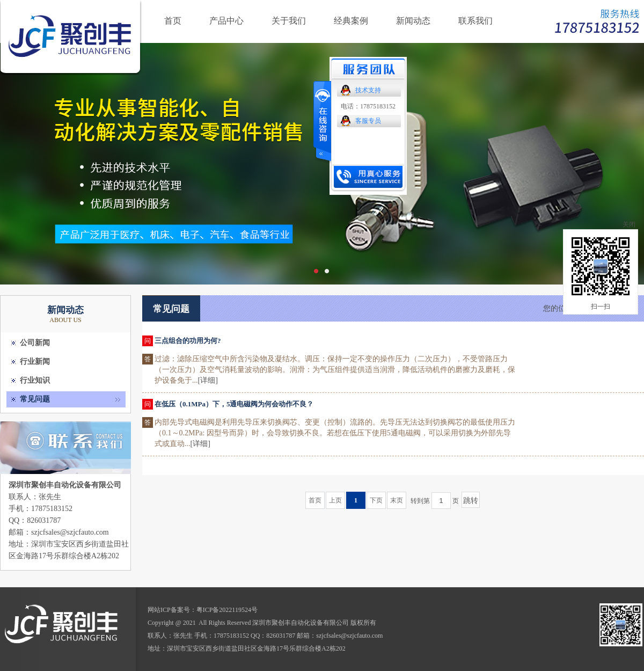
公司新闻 (35, 343)
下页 (376, 500)
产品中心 (226, 21)
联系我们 (475, 21)
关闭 (629, 224)
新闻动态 (413, 21)
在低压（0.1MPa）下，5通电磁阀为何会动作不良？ (234, 404)
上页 (335, 500)
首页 (173, 21)
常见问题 (35, 399)
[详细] (208, 380)
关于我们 (289, 21)
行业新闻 (35, 362)
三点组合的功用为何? (188, 341)
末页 (397, 500)
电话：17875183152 (368, 106)
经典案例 (351, 21)
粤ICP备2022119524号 (227, 610)
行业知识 (35, 380)
